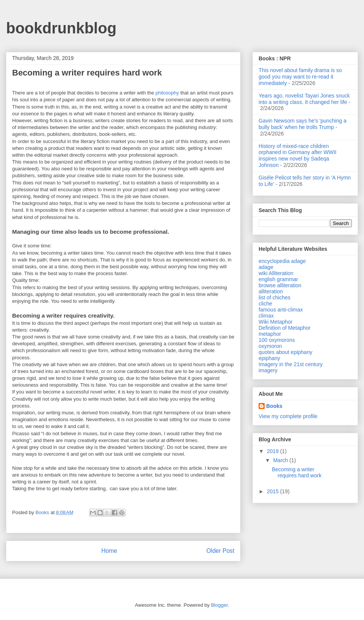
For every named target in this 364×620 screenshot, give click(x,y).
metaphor (270, 334)
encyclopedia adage (282, 261)
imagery (268, 370)
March (281, 460)
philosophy (167, 93)
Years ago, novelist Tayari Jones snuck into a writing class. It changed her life (304, 99)
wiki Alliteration (276, 273)
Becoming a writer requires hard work (297, 473)
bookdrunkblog (61, 28)
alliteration (271, 291)
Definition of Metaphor (285, 328)
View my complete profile (288, 416)
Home (109, 551)
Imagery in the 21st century (291, 364)
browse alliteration (280, 285)
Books (274, 406)
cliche (265, 304)
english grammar (278, 279)
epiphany (269, 358)
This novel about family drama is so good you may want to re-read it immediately (300, 77)
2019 (274, 451)
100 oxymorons (277, 340)
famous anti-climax (281, 310)
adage (266, 267)
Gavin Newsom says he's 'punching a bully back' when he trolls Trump (303, 124)
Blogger (219, 605)
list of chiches (275, 297)
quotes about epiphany (286, 352)
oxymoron (270, 346)
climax (266, 316)
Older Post (220, 551)
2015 (274, 491)
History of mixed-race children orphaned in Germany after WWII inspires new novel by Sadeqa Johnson (297, 156)
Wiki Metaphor (275, 322)
